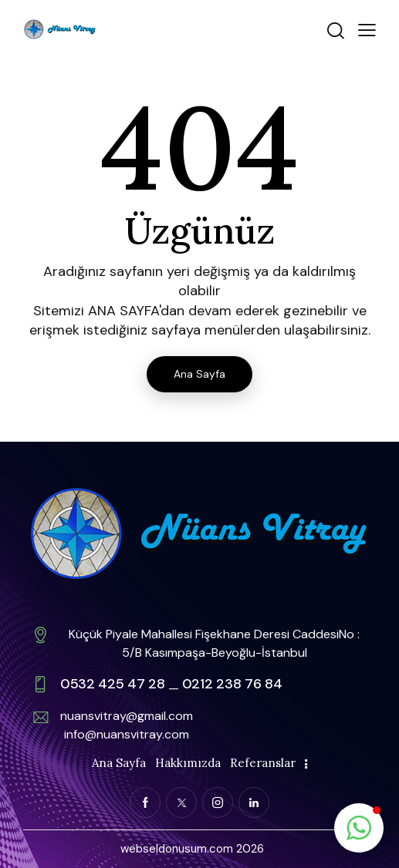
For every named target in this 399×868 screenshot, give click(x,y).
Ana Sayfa (199, 374)
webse (138, 849)
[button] (367, 29)
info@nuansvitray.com (127, 734)
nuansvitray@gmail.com (127, 716)
